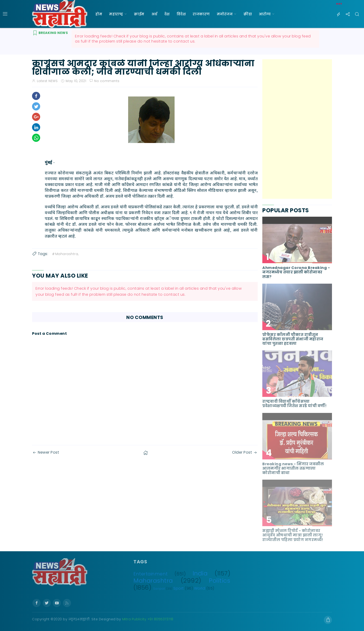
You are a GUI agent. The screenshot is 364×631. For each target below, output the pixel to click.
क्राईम (139, 14)
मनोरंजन (225, 14)
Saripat (159, 589)
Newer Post (45, 452)
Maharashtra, (65, 254)
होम (99, 14)
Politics (220, 581)
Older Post (245, 452)
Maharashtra (153, 581)
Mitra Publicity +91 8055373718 (148, 619)
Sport (179, 588)
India (200, 573)
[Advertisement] (297, 129)
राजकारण (201, 14)
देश (167, 14)
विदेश (181, 14)
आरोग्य (265, 14)
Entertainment (151, 574)
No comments (107, 81)
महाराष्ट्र (116, 14)
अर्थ (154, 14)
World (200, 588)
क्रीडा (248, 14)
